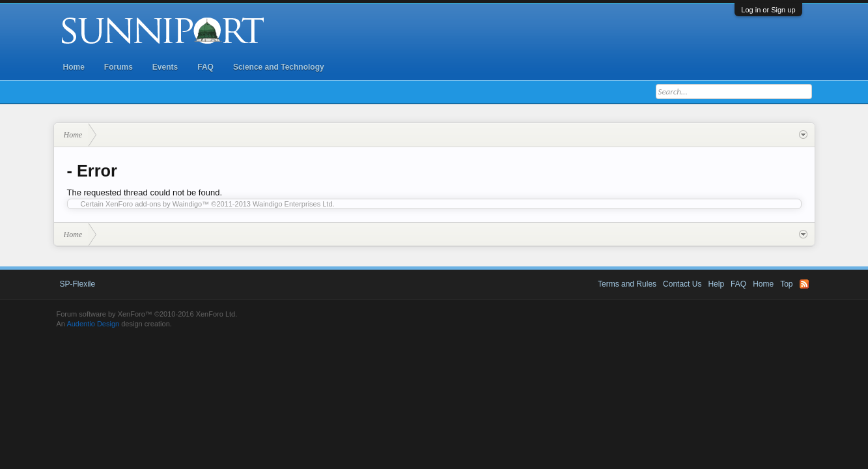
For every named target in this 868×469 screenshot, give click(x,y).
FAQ (205, 67)
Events (165, 67)
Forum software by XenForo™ (147, 314)
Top (786, 284)
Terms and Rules (627, 284)
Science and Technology (279, 67)
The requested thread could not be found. (145, 192)
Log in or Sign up (768, 10)
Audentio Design (93, 324)
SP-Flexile (78, 284)
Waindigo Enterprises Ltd (293, 204)
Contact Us (682, 284)
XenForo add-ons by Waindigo (154, 204)
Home (74, 67)
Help (716, 284)
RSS (804, 284)
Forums (119, 67)
